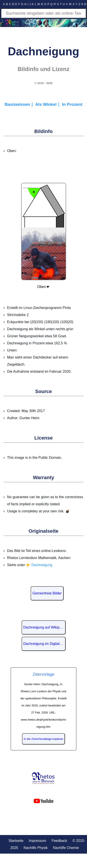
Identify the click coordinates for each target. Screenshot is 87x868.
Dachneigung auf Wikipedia (44, 627)
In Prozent (72, 104)
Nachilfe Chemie (66, 848)
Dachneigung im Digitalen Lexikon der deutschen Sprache (44, 644)
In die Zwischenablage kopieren (44, 739)
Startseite (16, 841)
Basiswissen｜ (20, 104)
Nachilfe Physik (36, 848)
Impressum (38, 841)
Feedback (59, 841)
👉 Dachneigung (39, 565)
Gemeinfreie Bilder (47, 593)
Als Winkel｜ (49, 104)
